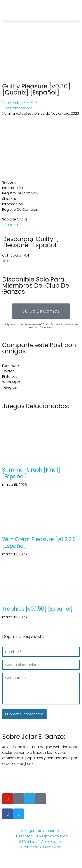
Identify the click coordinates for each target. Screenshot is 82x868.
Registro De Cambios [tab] (20, 193)
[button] (41, 21)
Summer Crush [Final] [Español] (31, 473)
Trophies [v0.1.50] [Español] (37, 609)
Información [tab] (13, 188)
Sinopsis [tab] (9, 182)
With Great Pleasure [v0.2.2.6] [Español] (40, 543)
